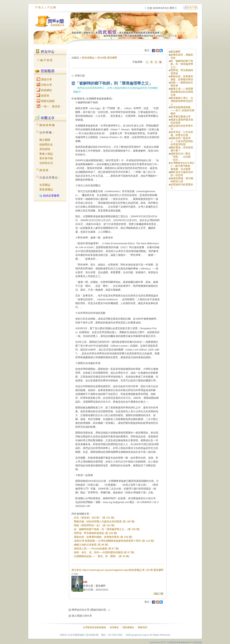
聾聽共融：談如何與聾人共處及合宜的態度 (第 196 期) (104, 521)
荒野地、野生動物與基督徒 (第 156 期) (95, 533)
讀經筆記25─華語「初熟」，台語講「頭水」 (181, 157)
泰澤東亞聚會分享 (181, 117)
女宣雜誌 (45, 185)
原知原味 (45, 149)
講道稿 (44, 170)
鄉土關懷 (45, 140)
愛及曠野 (176, 52)
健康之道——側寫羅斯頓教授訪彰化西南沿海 (182, 92)
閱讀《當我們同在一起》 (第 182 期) (94, 525)
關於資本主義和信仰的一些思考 (182, 174)
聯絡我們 (143, 627)
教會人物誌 (46, 154)
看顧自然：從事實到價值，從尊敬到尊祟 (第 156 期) (103, 537)
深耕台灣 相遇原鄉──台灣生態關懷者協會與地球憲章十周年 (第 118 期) (114, 541)
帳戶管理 (47, 60)
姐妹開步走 (46, 144)
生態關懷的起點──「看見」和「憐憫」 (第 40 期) (102, 556)
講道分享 (44, 79)
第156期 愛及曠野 (107, 58)
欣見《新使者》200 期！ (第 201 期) (94, 518)
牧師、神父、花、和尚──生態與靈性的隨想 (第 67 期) (104, 552)
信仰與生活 (46, 163)
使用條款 (114, 627)
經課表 (43, 96)
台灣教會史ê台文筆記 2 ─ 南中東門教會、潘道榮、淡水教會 (182, 166)
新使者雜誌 (46, 189)
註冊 (53, 7)
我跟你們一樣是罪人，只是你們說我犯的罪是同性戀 (182, 141)
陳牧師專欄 (47, 125)
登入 (41, 7)
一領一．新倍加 (48, 106)
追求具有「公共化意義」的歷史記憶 (182, 134)
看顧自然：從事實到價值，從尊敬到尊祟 (182, 78)
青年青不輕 (46, 158)
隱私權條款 (128, 627)
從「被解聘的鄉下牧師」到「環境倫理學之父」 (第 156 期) (107, 529)
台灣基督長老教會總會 (94, 627)
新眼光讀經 (46, 101)
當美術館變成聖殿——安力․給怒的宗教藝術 (182, 110)
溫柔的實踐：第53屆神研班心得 (182, 180)
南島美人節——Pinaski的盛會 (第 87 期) (96, 549)
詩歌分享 (44, 85)
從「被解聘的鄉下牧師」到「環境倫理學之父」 (182, 64)
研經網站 (44, 90)
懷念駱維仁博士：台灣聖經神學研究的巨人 (182, 101)
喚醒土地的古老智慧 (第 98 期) (91, 545)
